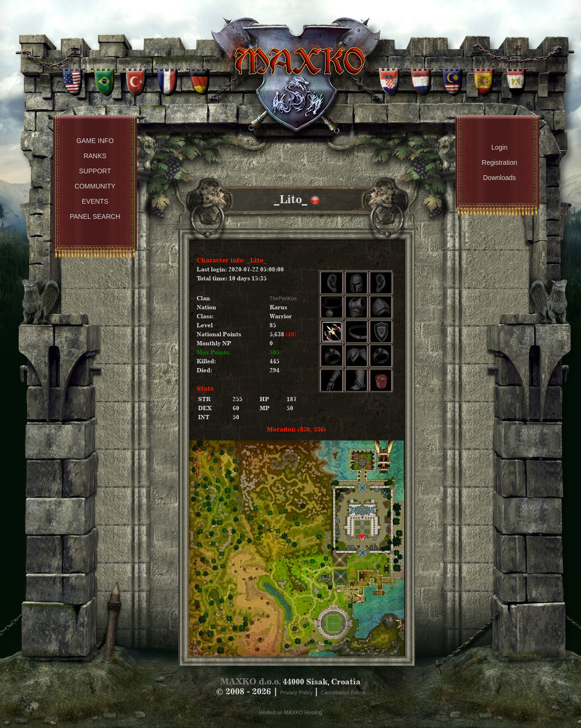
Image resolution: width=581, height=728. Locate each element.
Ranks (95, 156)
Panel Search (95, 216)
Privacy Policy (297, 692)
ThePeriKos (283, 298)
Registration (500, 162)
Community (95, 186)
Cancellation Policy (343, 692)
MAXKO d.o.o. (251, 681)
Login (499, 147)
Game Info (95, 141)
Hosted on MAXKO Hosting (290, 712)
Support (95, 171)
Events (95, 201)
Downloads (499, 178)
